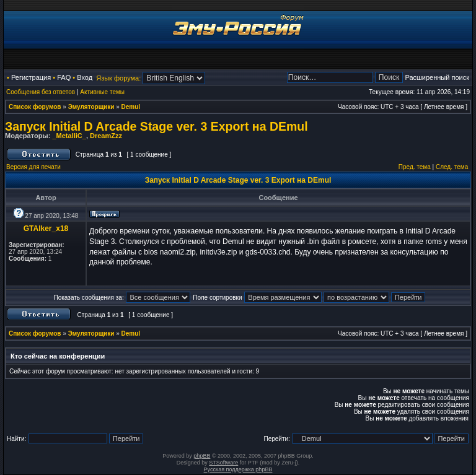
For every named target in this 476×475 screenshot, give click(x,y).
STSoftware (223, 463)
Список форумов (35, 107)
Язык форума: (118, 78)
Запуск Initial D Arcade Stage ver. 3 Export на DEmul (156, 126)
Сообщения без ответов (41, 92)
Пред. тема (415, 167)
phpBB (202, 456)
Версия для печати (33, 167)
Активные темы (102, 92)
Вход (85, 77)
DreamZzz (106, 136)
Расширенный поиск (437, 77)
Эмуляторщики (91, 107)
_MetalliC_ (69, 136)
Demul (131, 107)
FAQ (64, 77)
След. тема (452, 167)
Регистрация (31, 77)
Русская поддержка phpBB (238, 469)
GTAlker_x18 (46, 229)
